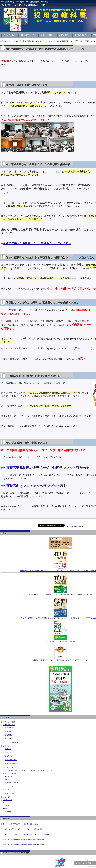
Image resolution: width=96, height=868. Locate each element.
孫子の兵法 (9, 790)
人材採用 (6, 746)
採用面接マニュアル (12, 731)
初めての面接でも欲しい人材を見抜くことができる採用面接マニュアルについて (29, 771)
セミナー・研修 (47, 35)
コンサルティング (27, 35)
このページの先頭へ (86, 863)
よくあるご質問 (81, 35)
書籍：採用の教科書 (10, 774)
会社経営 (6, 779)
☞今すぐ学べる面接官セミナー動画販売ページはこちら (37, 243)
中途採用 (8, 749)
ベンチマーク (9, 786)
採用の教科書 (9, 728)
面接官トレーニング (12, 756)
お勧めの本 (7, 797)
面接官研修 (9, 735)
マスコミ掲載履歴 (9, 722)
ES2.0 (5, 809)
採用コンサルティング (12, 742)
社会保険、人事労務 (12, 782)
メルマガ (8, 739)
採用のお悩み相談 (11, 760)
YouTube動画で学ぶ (10, 811)
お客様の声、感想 (9, 725)
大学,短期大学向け (9, 777)
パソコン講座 (8, 800)
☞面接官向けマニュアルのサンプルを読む (35, 486)
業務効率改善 (9, 793)
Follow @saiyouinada (75, 526)
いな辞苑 (6, 806)
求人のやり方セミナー (12, 767)
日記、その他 (8, 803)
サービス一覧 (8, 35)
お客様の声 (64, 35)
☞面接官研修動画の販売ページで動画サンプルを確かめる (46, 468)
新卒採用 (8, 753)
